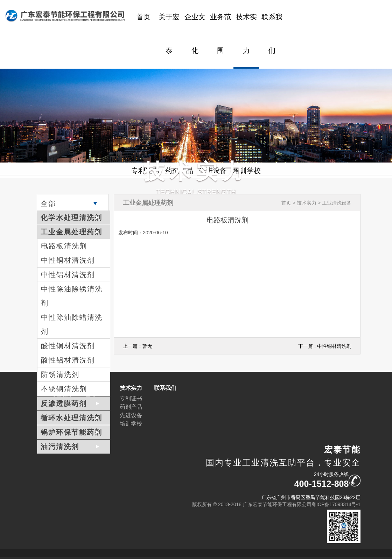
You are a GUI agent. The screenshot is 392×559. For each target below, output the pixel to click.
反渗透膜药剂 (64, 403)
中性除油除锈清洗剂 (72, 296)
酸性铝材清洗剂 (68, 360)
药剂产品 (131, 407)
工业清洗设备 (337, 203)
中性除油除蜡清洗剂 (72, 324)
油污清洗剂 (60, 447)
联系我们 (272, 34)
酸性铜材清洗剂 (68, 346)
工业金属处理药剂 (71, 232)
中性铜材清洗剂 (68, 260)
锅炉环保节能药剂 (71, 432)
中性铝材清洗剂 (68, 275)
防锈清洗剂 (60, 374)
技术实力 (246, 34)
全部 (48, 203)
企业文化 (195, 34)
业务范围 (220, 34)
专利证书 (131, 398)
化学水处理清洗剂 (71, 218)
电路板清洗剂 (64, 246)
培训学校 (131, 424)
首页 (143, 17)
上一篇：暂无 (138, 346)
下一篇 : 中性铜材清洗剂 (325, 346)
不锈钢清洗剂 (64, 389)
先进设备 (131, 415)
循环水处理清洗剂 (71, 418)
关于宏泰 (169, 34)
